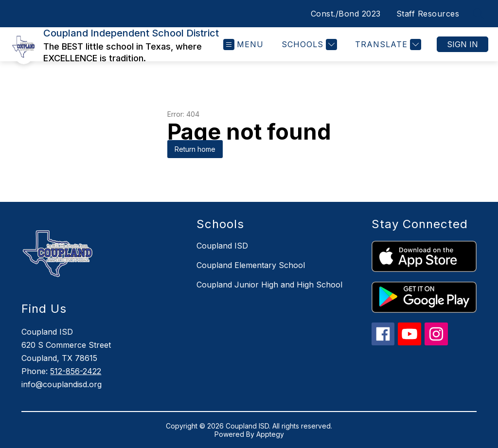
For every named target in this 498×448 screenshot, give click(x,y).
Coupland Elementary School (251, 265)
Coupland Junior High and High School (269, 285)
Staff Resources (428, 14)
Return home (195, 149)
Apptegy (270, 434)
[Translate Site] (387, 45)
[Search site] (479, 14)
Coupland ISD (222, 246)
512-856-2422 (76, 371)
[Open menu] (243, 45)
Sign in (462, 44)
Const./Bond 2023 (346, 14)
